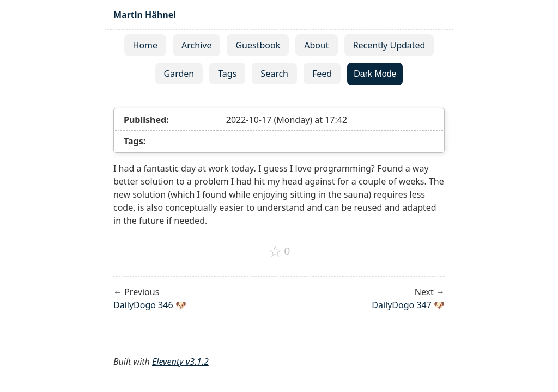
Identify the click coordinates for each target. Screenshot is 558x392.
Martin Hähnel (145, 15)
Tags (227, 73)
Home (145, 45)
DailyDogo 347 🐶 (408, 305)
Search (274, 73)
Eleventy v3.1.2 (180, 362)
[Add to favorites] (279, 252)
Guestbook (258, 45)
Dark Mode (375, 74)
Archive (196, 45)
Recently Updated (389, 45)
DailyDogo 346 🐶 (150, 305)
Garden (179, 73)
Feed (322, 73)
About (316, 45)
